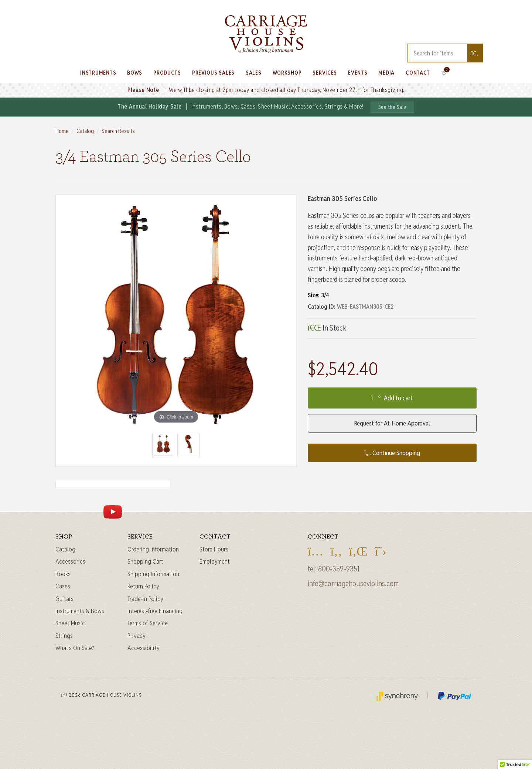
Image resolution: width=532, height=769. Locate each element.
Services (325, 73)
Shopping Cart (145, 561)
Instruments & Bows (80, 611)
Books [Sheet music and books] (63, 574)
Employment (215, 561)
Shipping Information (153, 574)
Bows (135, 73)
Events (358, 73)
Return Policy (143, 586)
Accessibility (144, 648)
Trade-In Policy (145, 599)
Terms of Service (148, 623)
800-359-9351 (339, 569)
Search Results (118, 131)
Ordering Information (153, 549)
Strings (64, 636)
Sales (254, 73)
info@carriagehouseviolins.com (353, 584)
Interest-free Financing (155, 611)
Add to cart (392, 398)
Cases (63, 586)
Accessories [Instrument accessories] (70, 561)
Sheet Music (70, 623)
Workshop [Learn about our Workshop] (287, 73)
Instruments (98, 73)
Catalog (85, 131)
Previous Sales (213, 73)
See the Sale (392, 107)
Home (62, 131)
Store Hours (214, 549)
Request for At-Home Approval (392, 423)
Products (167, 73)
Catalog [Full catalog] (65, 549)
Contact (418, 73)
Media (386, 73)
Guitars (64, 599)
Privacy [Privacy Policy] (137, 636)
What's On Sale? (75, 648)
